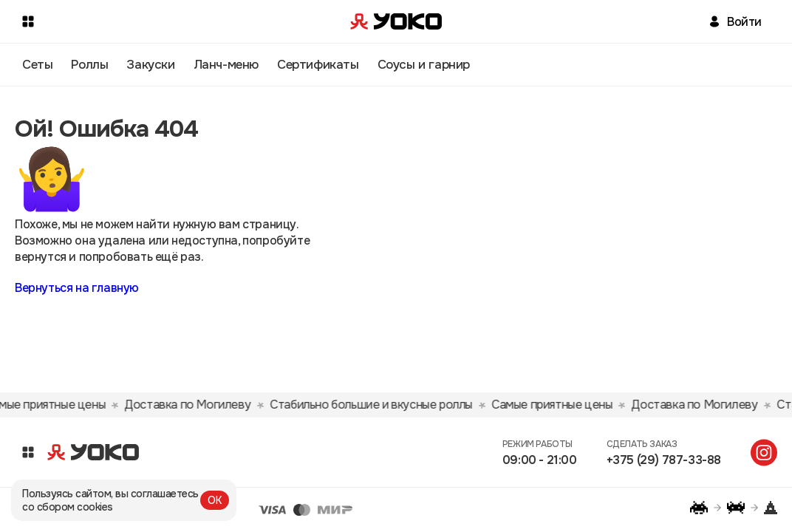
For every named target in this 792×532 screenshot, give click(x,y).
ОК (215, 500)
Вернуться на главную (77, 288)
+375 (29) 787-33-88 (664, 460)
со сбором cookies (68, 507)
